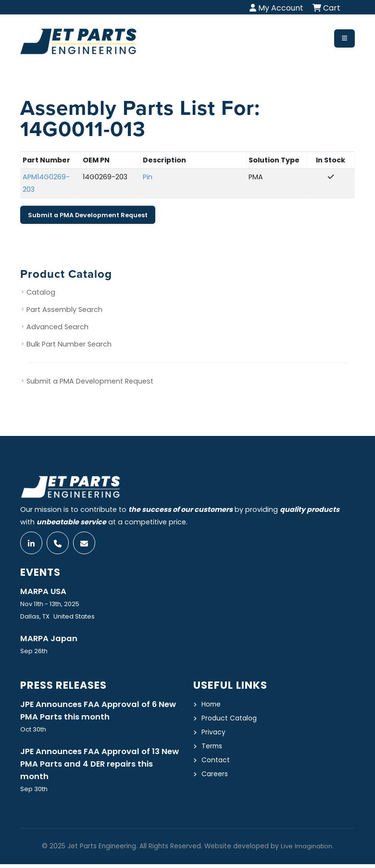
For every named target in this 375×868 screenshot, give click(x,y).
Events (42, 573)
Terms (212, 747)
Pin (148, 177)
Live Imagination (306, 850)
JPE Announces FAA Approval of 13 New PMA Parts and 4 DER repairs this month (99, 767)
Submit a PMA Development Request (88, 215)
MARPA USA (44, 592)
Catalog (41, 293)
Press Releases (65, 687)
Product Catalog (231, 719)
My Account (276, 8)
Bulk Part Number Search (69, 345)
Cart (326, 8)
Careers (215, 775)
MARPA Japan (50, 640)
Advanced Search (57, 327)
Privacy (214, 733)
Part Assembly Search (64, 310)
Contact (216, 761)
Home (212, 706)
